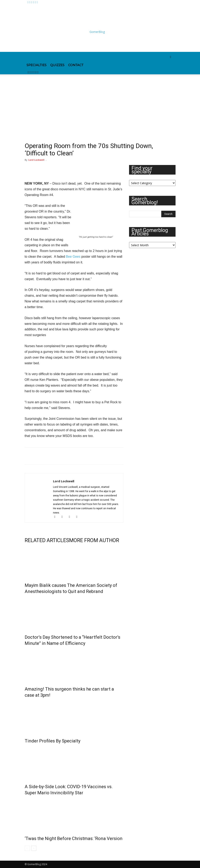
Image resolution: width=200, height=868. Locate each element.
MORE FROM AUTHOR (94, 540)
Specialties (36, 65)
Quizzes (57, 65)
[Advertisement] (73, 43)
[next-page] (34, 848)
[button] (171, 57)
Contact (76, 65)
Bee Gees (73, 257)
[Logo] (44, 58)
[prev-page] (27, 848)
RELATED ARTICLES (47, 540)
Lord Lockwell (36, 160)
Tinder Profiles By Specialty (52, 741)
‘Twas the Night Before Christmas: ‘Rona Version (74, 838)
